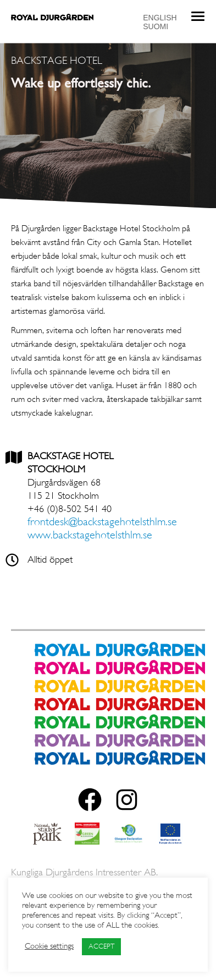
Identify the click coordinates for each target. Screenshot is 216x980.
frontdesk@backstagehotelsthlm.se (102, 522)
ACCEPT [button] (101, 947)
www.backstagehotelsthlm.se (92, 536)
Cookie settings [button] (49, 947)
